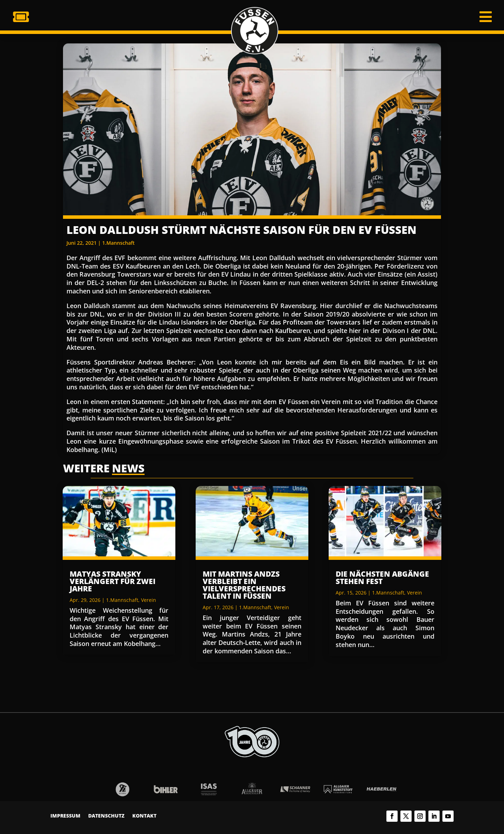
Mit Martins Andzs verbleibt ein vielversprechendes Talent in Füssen (244, 585)
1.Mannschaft (118, 243)
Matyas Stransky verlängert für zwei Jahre (113, 581)
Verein (149, 600)
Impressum (65, 816)
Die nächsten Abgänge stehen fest (382, 578)
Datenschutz (106, 816)
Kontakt (144, 816)
